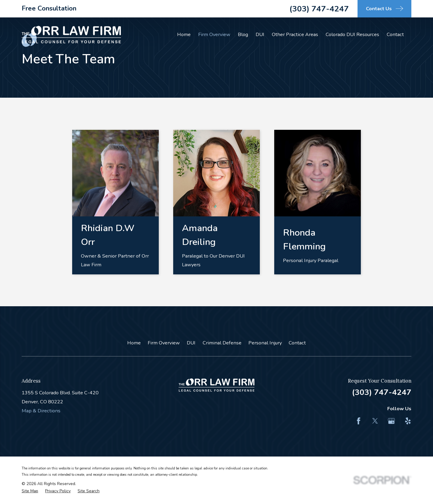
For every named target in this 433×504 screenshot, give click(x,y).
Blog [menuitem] (243, 34)
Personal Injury (265, 343)
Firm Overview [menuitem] (214, 34)
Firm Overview (164, 343)
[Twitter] (375, 421)
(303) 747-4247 (319, 9)
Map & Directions (41, 411)
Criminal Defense (222, 343)
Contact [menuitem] (395, 34)
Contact (297, 343)
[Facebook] (359, 421)
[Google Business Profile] (391, 421)
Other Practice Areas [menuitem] (295, 34)
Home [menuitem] (184, 34)
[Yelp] (408, 421)
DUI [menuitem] (260, 34)
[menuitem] (30, 491)
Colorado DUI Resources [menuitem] (352, 34)
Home (134, 343)
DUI (191, 343)
